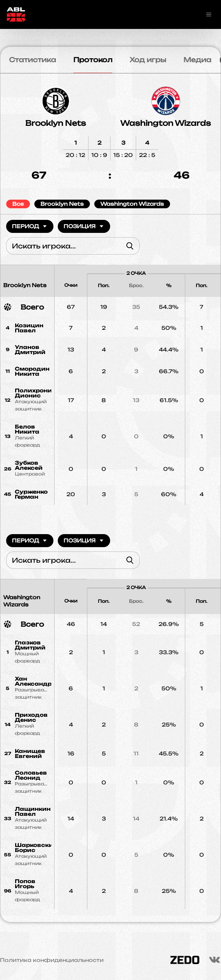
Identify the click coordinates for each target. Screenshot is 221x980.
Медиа (197, 60)
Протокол (93, 60)
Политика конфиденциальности (52, 960)
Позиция (84, 226)
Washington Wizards (166, 123)
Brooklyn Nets (56, 123)
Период (30, 226)
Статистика (32, 60)
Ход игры (148, 60)
